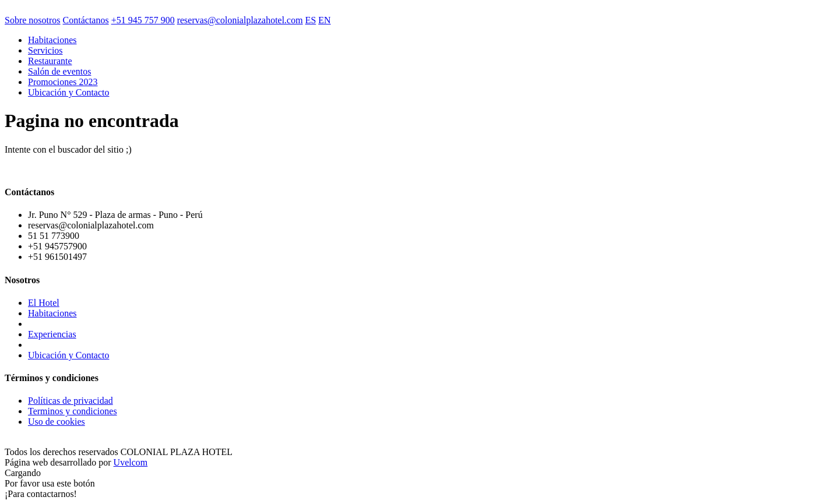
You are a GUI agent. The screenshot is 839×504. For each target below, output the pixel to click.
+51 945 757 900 (143, 20)
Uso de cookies (57, 422)
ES (311, 20)
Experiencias (52, 334)
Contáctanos (86, 20)
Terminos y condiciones (73, 411)
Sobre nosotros (33, 20)
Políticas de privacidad (70, 401)
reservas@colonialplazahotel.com (240, 20)
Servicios (45, 50)
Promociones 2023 (63, 82)
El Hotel (44, 303)
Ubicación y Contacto (69, 92)
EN (324, 20)
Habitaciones (52, 40)
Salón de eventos (59, 71)
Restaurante (50, 61)
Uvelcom (131, 462)
